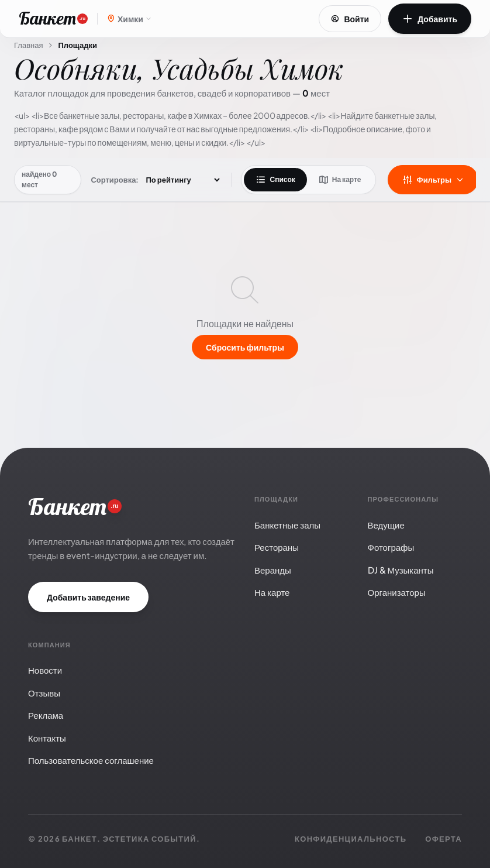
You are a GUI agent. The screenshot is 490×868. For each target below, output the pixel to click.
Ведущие (386, 525)
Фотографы (391, 547)
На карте (340, 180)
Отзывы (44, 693)
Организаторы (397, 592)
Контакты (47, 738)
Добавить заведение (88, 597)
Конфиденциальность (351, 839)
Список (275, 180)
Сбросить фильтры (245, 347)
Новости (45, 670)
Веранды (273, 570)
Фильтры (433, 180)
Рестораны (277, 547)
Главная (28, 45)
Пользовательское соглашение (91, 760)
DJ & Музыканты (401, 570)
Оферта (444, 839)
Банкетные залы (287, 525)
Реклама (46, 715)
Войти (350, 19)
